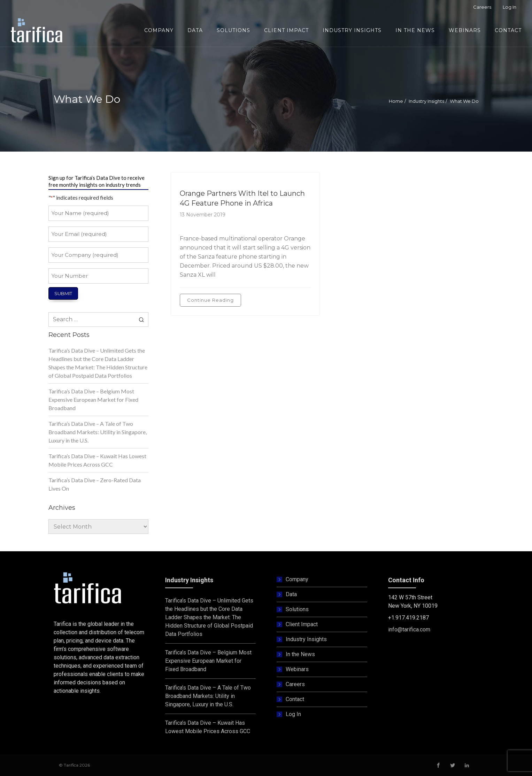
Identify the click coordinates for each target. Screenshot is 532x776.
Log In (293, 714)
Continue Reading (210, 300)
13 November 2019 (203, 215)
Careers (295, 684)
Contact (295, 699)
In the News (300, 654)
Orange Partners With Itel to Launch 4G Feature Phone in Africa (242, 198)
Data (291, 594)
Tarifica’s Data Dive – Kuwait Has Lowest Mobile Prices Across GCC (97, 460)
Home (396, 101)
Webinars (297, 669)
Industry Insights (426, 101)
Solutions (297, 609)
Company (297, 579)
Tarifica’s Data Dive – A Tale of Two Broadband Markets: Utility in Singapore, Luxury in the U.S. (98, 432)
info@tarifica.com (409, 629)
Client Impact (302, 624)
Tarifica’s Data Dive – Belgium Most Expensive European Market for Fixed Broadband (93, 399)
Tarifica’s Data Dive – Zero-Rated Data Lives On (95, 484)
